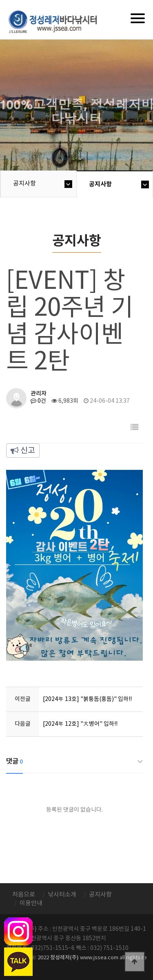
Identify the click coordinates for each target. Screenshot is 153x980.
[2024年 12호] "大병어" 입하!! (80, 724)
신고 (23, 451)
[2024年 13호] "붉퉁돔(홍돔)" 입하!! (87, 699)
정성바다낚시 (58, 21)
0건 (38, 401)
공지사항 (24, 184)
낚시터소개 (62, 895)
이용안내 (31, 903)
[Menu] (138, 18)
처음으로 (24, 895)
